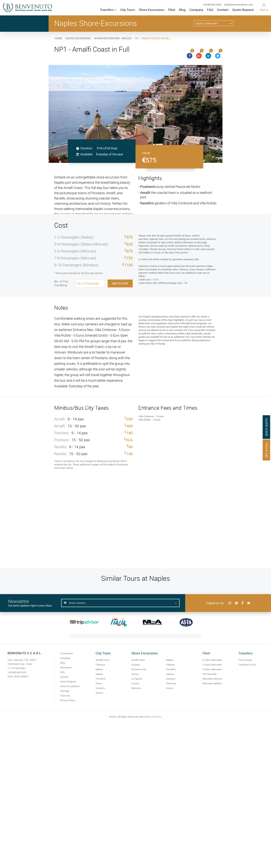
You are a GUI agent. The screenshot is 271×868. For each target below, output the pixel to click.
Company (196, 10)
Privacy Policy (68, 700)
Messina (136, 688)
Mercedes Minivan (212, 679)
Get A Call (266, 450)
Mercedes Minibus (212, 683)
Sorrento (100, 688)
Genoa (135, 674)
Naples (99, 674)
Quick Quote (266, 427)
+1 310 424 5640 (16, 668)
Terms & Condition (70, 686)
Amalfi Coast (102, 660)
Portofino (100, 679)
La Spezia (137, 679)
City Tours (128, 10)
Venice (99, 693)
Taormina (171, 683)
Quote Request (243, 10)
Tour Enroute (245, 660)
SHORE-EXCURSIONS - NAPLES (113, 38)
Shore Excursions (151, 10)
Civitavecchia (139, 669)
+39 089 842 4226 (212, 5)
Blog (182, 10)
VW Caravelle (210, 674)
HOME (58, 38)
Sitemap (65, 691)
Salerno (170, 674)
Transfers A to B (247, 665)
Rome (99, 683)
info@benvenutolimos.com (239, 5)
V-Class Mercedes (212, 669)
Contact (223, 10)
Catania (135, 665)
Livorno (135, 683)
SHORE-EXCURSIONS (78, 38)
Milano (99, 669)
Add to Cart (120, 283)
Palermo (170, 665)
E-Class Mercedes (212, 660)
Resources (66, 667)
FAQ (210, 10)
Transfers (108, 10)
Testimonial (66, 653)
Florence (100, 665)
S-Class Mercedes (212, 665)
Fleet (172, 10)
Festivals (65, 696)
